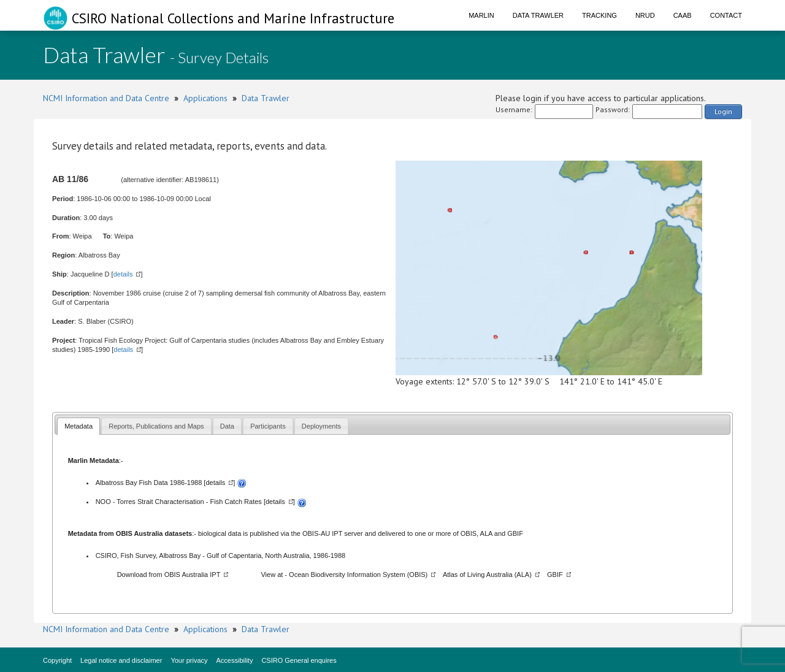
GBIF (515, 533)
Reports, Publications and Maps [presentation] (156, 426)
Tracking (599, 15)
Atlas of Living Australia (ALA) (487, 575)
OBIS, (470, 533)
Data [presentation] (227, 426)
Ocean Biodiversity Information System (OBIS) (358, 575)
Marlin (481, 15)
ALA (486, 533)
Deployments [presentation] (321, 426)
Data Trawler (538, 15)
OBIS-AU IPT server (333, 533)
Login (723, 111)
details (123, 274)
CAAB (683, 15)
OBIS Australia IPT (193, 575)
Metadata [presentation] (78, 426)
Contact (726, 15)
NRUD (645, 15)
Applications (205, 98)
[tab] (78, 426)
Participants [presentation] (268, 426)
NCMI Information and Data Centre (106, 98)
